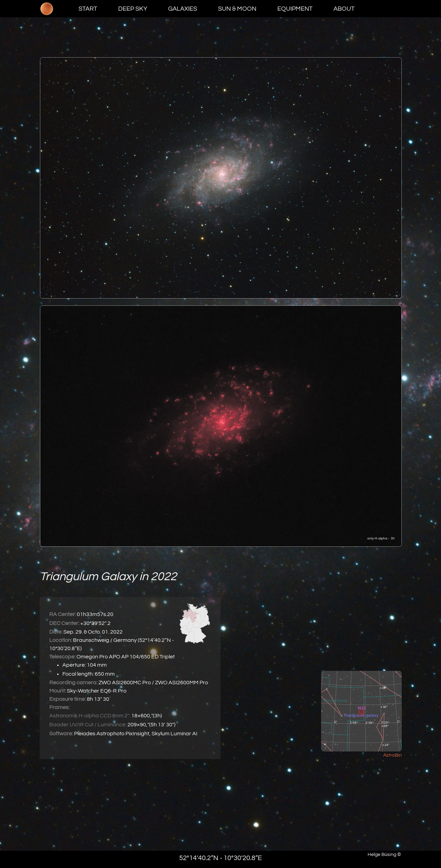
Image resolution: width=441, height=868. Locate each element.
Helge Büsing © (384, 855)
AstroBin (392, 755)
